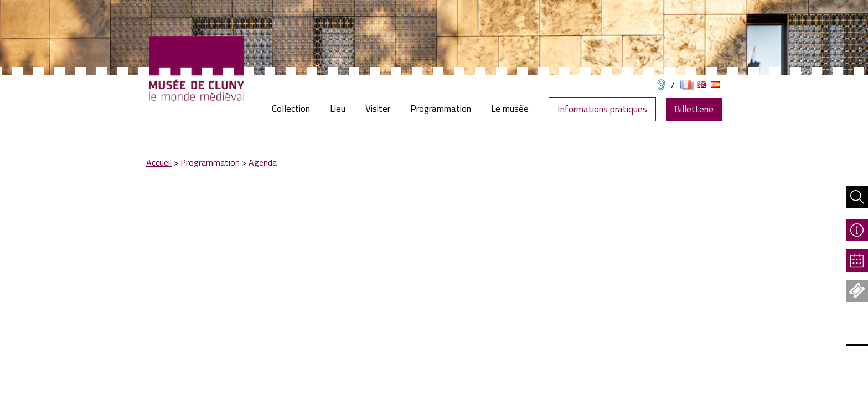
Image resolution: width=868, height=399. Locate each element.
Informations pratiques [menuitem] (602, 109)
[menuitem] (296, 109)
